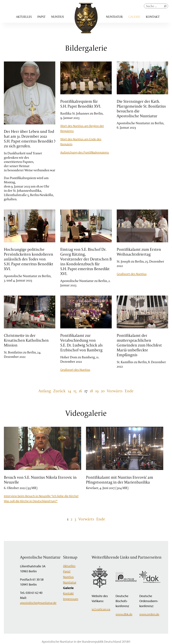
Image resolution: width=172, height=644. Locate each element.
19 (97, 391)
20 (103, 391)
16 (80, 391)
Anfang (45, 391)
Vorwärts (115, 391)
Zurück (59, 391)
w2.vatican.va (101, 609)
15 (75, 391)
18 (91, 391)
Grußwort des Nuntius (132, 274)
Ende (129, 391)
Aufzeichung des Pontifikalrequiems (85, 152)
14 (69, 391)
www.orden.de (149, 614)
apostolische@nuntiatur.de (38, 603)
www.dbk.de (124, 614)
